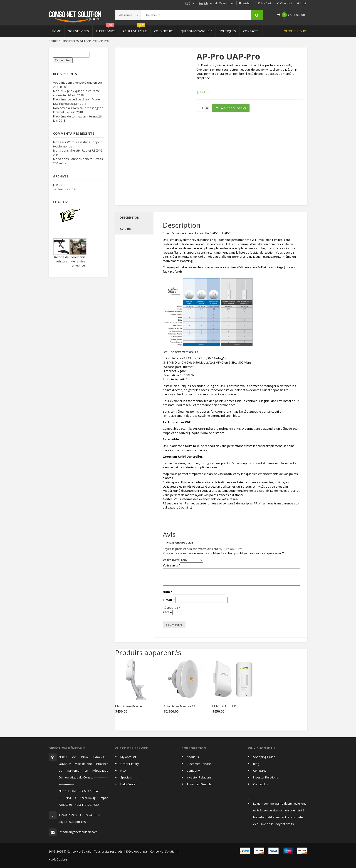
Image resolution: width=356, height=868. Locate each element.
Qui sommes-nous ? (196, 31)
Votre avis (172, 565)
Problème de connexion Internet (75, 116)
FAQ (123, 771)
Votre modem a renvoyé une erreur (78, 82)
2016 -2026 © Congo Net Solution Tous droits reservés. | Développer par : (99, 851)
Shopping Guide (264, 757)
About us (193, 757)
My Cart (266, 3)
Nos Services (78, 31)
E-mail (169, 600)
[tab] (134, 218)
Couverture (164, 31)
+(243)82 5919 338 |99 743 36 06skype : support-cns (80, 818)
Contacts (251, 31)
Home (56, 31)
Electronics (106, 29)
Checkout (286, 3)
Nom (167, 592)
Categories (128, 15)
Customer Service (199, 764)
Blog (256, 764)
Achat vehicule (135, 29)
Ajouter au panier (231, 108)
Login (304, 3)
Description (130, 217)
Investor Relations (199, 777)
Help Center (129, 784)
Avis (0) (125, 229)
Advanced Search (199, 784)
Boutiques (227, 31)
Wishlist (248, 3)
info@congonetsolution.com (78, 832)
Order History (130, 764)
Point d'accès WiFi (73, 41)
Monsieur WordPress (68, 142)
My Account (226, 3)
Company (193, 771)
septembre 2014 (64, 189)
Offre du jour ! (296, 31)
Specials (126, 777)
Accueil (53, 41)
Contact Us (261, 784)
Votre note (171, 560)
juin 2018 (59, 185)
